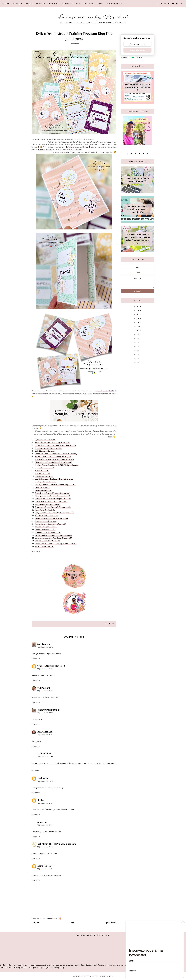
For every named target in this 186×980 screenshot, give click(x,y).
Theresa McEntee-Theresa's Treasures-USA (53, 507)
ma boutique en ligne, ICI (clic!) (105, 391)
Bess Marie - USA (42, 487)
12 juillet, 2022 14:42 (45, 781)
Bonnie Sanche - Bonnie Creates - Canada (53, 535)
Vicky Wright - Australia (45, 510)
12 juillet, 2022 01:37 (45, 691)
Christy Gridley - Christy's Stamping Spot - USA (55, 485)
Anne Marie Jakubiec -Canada (48, 504)
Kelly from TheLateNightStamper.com (57, 844)
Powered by (131, 57)
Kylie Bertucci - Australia (45, 440)
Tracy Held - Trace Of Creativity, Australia (53, 493)
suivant (36, 922)
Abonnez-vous (138, 50)
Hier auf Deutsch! (114, 3)
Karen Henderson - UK (45, 468)
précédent (111, 922)
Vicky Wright (44, 688)
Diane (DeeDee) (45, 866)
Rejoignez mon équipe (35, 3)
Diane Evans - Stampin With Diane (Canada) (53, 462)
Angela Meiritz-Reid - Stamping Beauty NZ (53, 457)
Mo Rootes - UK (42, 471)
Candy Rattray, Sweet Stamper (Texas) (51, 502)
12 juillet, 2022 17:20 (45, 825)
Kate (111, 976)
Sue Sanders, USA (43, 473)
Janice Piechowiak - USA (45, 530)
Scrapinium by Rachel (93, 17)
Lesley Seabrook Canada (46, 521)
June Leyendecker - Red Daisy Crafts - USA (54, 538)
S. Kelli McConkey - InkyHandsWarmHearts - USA (56, 445)
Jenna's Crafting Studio (49, 710)
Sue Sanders (44, 644)
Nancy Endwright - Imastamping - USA (52, 518)
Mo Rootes (43, 778)
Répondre (36, 659)
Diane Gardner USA (43, 490)
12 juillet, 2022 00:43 (45, 647)
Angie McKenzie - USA (45, 546)
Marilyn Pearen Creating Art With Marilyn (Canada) (57, 465)
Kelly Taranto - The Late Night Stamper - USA (55, 513)
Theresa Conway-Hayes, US (51, 666)
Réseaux (52, 3)
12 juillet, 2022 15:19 (45, 803)
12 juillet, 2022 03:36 (45, 757)
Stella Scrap (89, 3)
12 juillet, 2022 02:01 (45, 713)
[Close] (183, 921)
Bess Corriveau (45, 732)
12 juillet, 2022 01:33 (45, 669)
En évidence (70, 147)
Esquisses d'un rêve (45, 149)
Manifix (100, 3)
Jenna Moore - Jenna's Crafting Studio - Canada (56, 544)
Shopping (16, 3)
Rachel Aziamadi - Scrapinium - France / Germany (56, 454)
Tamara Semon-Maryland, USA (48, 541)
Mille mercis (86, 147)
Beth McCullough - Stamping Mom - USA (53, 443)
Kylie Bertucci (44, 753)
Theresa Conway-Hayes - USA (48, 532)
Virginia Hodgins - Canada (46, 527)
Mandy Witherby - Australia (47, 515)
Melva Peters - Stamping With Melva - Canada (55, 459)
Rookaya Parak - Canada (45, 482)
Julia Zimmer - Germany (45, 451)
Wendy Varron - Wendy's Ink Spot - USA (53, 496)
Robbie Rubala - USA (44, 476)
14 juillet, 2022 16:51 (45, 869)
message (137, 282)
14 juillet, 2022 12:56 (45, 847)
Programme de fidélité (70, 3)
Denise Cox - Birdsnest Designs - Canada (53, 499)
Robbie (41, 800)
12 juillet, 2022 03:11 (45, 735)
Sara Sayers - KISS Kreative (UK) (48, 448)
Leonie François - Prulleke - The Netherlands (54, 479)
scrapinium (103, 935)
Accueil (6, 3)
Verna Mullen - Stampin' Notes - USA (51, 524)
